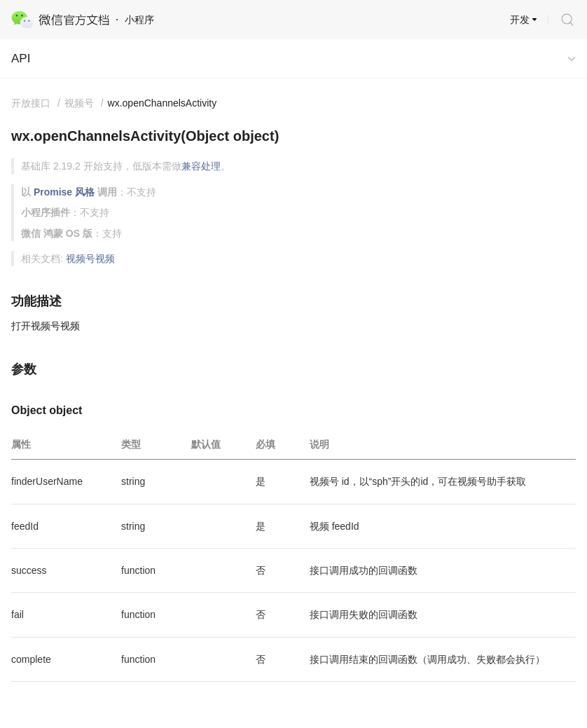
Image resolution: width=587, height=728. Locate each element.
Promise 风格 (64, 192)
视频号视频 (90, 259)
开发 (520, 20)
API (21, 59)
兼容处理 (201, 166)
